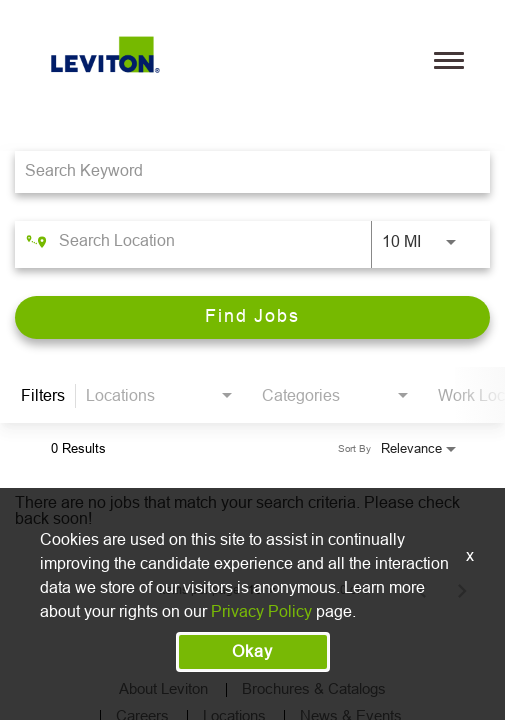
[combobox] (242, 171)
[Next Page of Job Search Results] (462, 590)
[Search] (252, 317)
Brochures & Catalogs (314, 688)
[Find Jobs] (252, 317)
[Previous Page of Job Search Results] (422, 590)
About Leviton (163, 688)
